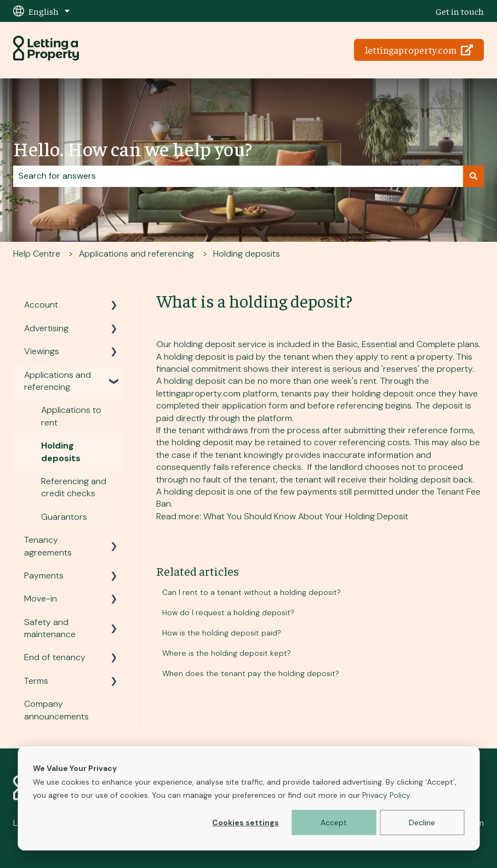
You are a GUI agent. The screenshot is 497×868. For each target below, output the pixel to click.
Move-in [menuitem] (41, 598)
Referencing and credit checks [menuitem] (74, 487)
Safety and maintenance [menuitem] (50, 628)
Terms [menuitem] (36, 681)
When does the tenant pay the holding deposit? (251, 673)
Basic (347, 344)
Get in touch (460, 11)
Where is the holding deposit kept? (227, 653)
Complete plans (448, 344)
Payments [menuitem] (44, 575)
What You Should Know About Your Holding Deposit (307, 516)
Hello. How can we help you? (133, 148)
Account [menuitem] (41, 305)
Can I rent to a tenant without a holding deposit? (252, 592)
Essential (379, 344)
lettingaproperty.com (419, 50)
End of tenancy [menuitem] (55, 657)
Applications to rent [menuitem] (71, 416)
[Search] (473, 176)
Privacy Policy (386, 795)
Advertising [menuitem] (46, 328)
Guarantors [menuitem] (64, 517)
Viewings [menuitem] (42, 351)
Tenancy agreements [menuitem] (48, 546)
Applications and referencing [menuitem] (58, 381)
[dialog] (248, 798)
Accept (334, 822)
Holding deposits (247, 254)
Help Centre (37, 254)
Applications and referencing (136, 254)
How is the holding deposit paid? (222, 633)
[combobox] (238, 176)
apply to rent (382, 357)
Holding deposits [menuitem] (61, 452)
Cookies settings (245, 822)
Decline (422, 822)
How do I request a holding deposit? (228, 612)
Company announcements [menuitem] (56, 710)
